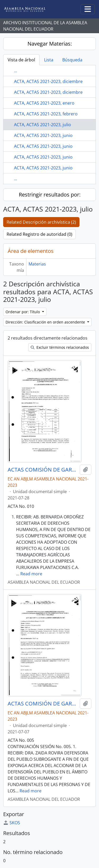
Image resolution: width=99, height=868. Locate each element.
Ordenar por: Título (23, 312)
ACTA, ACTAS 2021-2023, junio (43, 135)
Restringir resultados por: (50, 195)
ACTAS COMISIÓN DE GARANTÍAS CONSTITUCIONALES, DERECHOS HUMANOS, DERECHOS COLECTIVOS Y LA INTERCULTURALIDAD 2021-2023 (43, 470)
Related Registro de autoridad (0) (39, 234)
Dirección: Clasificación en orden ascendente (46, 322)
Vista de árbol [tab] (21, 60)
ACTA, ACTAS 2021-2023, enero (44, 103)
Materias (37, 264)
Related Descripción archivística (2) (41, 222)
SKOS (12, 823)
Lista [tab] (49, 60)
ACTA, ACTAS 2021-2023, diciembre (48, 81)
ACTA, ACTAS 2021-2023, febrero (46, 114)
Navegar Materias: (50, 44)
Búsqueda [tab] (72, 60)
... (16, 71)
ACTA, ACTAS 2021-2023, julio (43, 125)
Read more (31, 574)
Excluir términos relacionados (60, 347)
